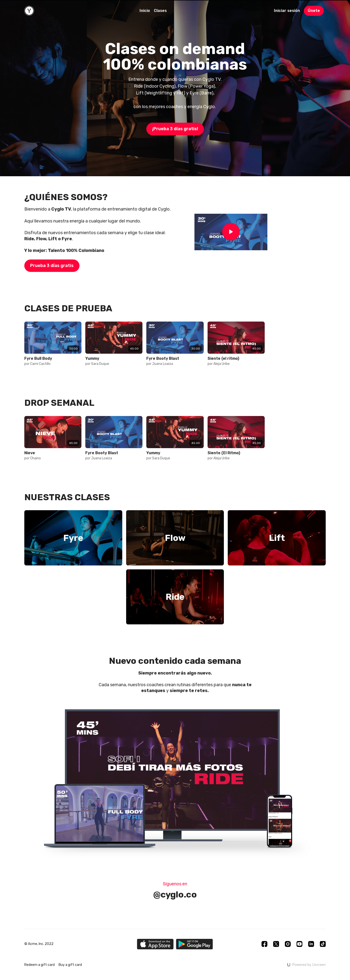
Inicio (145, 11)
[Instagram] (288, 944)
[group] (53, 338)
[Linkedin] (311, 944)
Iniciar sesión (287, 11)
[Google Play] (194, 944)
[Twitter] (276, 944)
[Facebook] (264, 944)
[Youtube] (299, 944)
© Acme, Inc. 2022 (39, 944)
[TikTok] (323, 944)
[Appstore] (155, 944)
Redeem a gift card (39, 965)
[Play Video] (231, 232)
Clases (160, 11)
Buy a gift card (70, 965)
